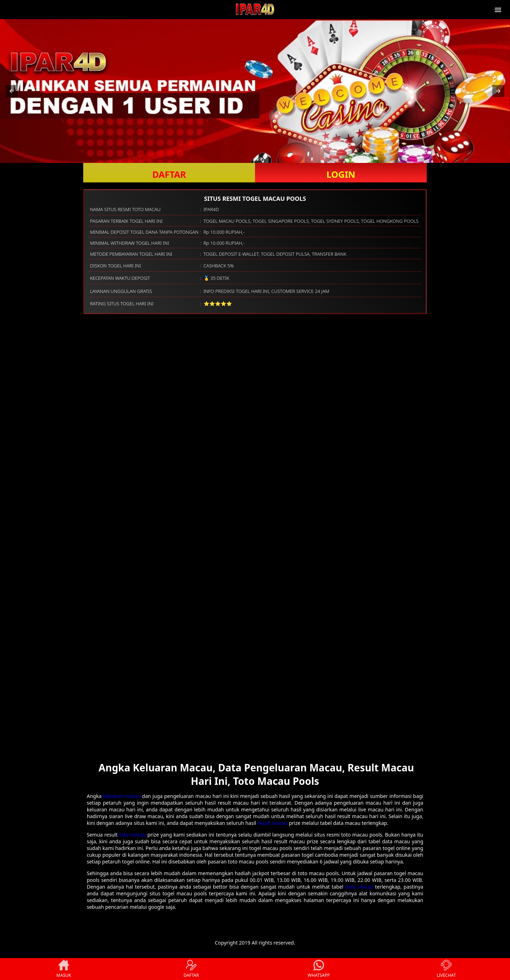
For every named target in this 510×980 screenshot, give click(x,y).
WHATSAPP (319, 969)
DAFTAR (169, 174)
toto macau (132, 835)
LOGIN (341, 174)
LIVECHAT (446, 969)
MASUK (64, 969)
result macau (273, 823)
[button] (12, 91)
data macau (359, 887)
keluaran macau (122, 796)
